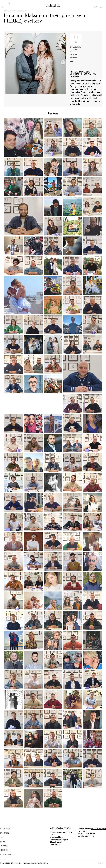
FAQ (2, 837)
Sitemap (101, 863)
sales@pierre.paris (99, 829)
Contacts (4, 833)
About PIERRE (5, 829)
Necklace (4, 850)
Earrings (4, 846)
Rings (2, 842)
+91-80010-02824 (60, 829)
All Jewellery (5, 854)
